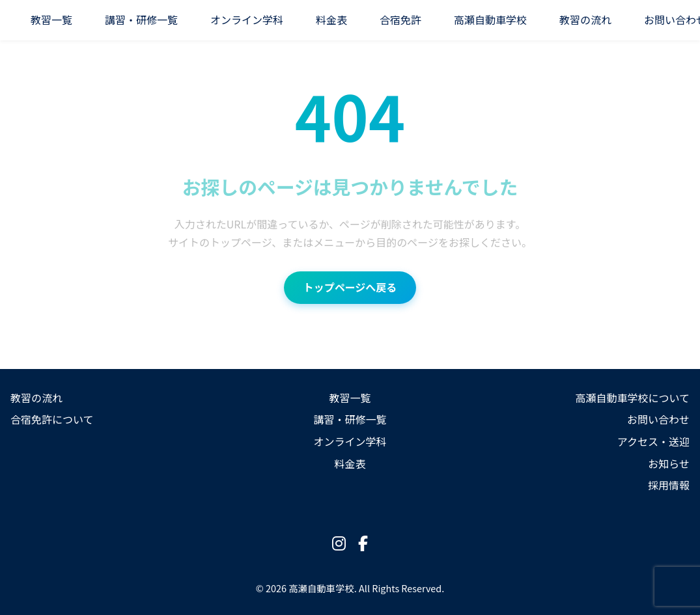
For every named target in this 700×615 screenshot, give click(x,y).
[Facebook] (363, 543)
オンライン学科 (247, 20)
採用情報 (669, 485)
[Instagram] (339, 543)
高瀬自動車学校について (632, 398)
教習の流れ (585, 20)
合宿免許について (52, 419)
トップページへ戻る (350, 287)
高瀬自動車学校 (490, 20)
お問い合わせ (658, 419)
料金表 (331, 20)
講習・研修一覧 (141, 20)
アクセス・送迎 (653, 441)
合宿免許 (400, 20)
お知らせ (669, 463)
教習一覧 (51, 20)
